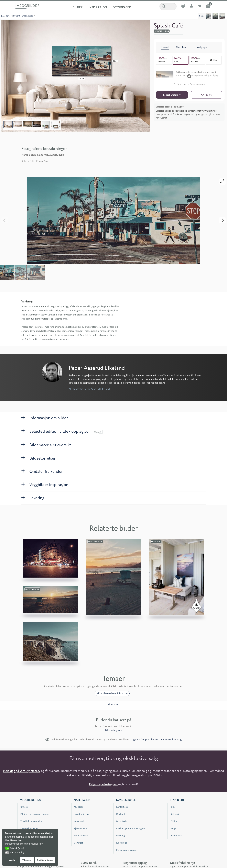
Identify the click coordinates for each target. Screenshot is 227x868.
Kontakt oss (122, 807)
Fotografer (122, 7)
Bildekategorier (113, 730)
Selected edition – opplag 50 (170, 107)
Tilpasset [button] (27, 860)
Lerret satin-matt (82, 814)
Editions (175, 821)
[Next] (222, 220)
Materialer (82, 800)
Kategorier (6, 16)
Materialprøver (81, 835)
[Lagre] (206, 95)
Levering (120, 835)
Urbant (17, 16)
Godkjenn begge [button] (45, 860)
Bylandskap (28, 16)
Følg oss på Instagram (103, 784)
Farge (173, 828)
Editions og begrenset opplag (35, 814)
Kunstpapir (79, 821)
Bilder (78, 7)
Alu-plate (78, 807)
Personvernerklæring (127, 850)
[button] (7, 848)
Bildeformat (176, 835)
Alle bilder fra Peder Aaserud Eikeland (89, 389)
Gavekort (78, 843)
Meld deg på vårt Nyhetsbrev (22, 771)
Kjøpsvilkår (122, 843)
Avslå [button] (12, 860)
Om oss (24, 807)
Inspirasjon (98, 7)
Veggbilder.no (31, 800)
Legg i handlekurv (172, 95)
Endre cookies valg (171, 740)
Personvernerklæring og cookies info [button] (24, 844)
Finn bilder (178, 800)
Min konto (121, 814)
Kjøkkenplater (81, 828)
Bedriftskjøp (122, 821)
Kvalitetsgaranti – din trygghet (131, 828)
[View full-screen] (222, 181)
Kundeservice (126, 800)
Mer (214, 60)
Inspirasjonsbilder (29, 828)
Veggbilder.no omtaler (31, 821)
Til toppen (113, 704)
